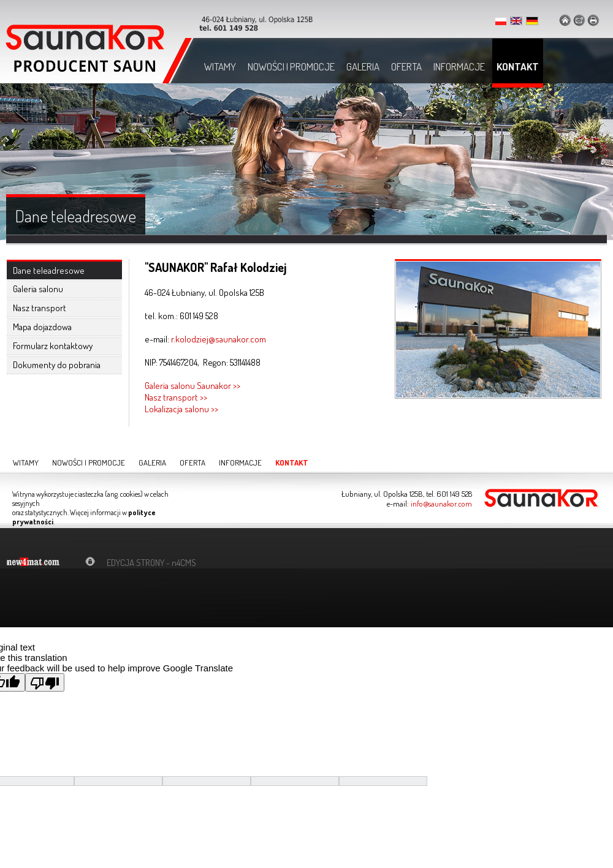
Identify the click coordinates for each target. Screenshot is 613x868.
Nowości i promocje (291, 66)
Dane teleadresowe (49, 270)
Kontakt (518, 66)
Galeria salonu (38, 289)
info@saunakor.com (441, 504)
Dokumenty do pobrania (57, 365)
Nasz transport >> (176, 397)
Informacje (459, 66)
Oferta (406, 66)
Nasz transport (40, 308)
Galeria (363, 66)
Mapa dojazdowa (42, 327)
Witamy (220, 66)
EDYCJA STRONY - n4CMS (151, 563)
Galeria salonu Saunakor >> (192, 386)
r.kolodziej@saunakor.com (219, 339)
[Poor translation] (45, 682)
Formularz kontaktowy (53, 346)
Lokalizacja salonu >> (181, 409)
